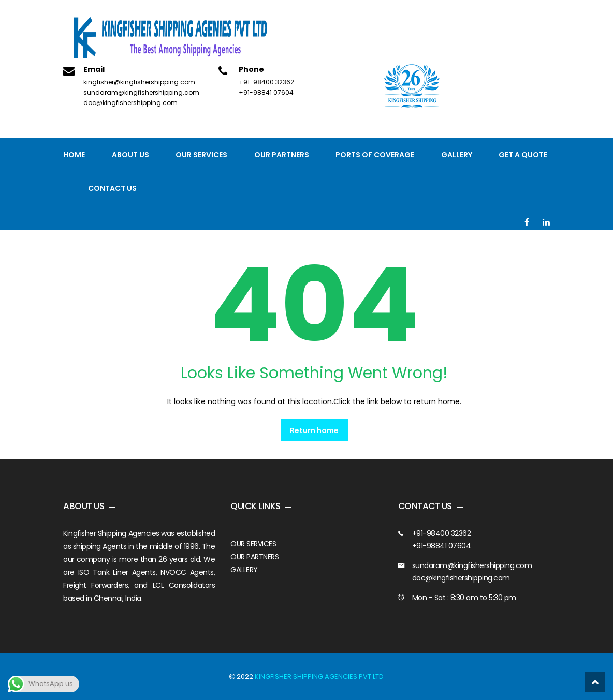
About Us (130, 155)
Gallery (457, 155)
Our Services (201, 155)
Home (74, 155)
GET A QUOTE (523, 155)
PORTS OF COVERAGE (375, 155)
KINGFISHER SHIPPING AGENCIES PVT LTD (319, 676)
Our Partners (282, 155)
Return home (314, 430)
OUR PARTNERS (254, 557)
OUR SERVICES (253, 544)
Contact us (112, 188)
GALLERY (244, 570)
